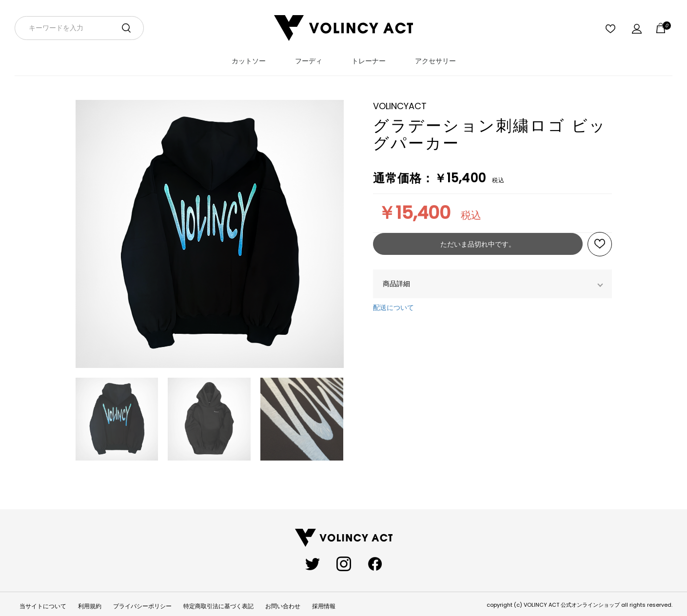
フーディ (309, 61)
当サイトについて (43, 606)
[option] (210, 239)
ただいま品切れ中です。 (478, 244)
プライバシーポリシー (142, 606)
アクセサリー (435, 61)
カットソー (249, 61)
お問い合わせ (283, 606)
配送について (393, 308)
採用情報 (324, 606)
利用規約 (90, 606)
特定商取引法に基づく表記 (218, 606)
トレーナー (369, 61)
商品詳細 (396, 284)
